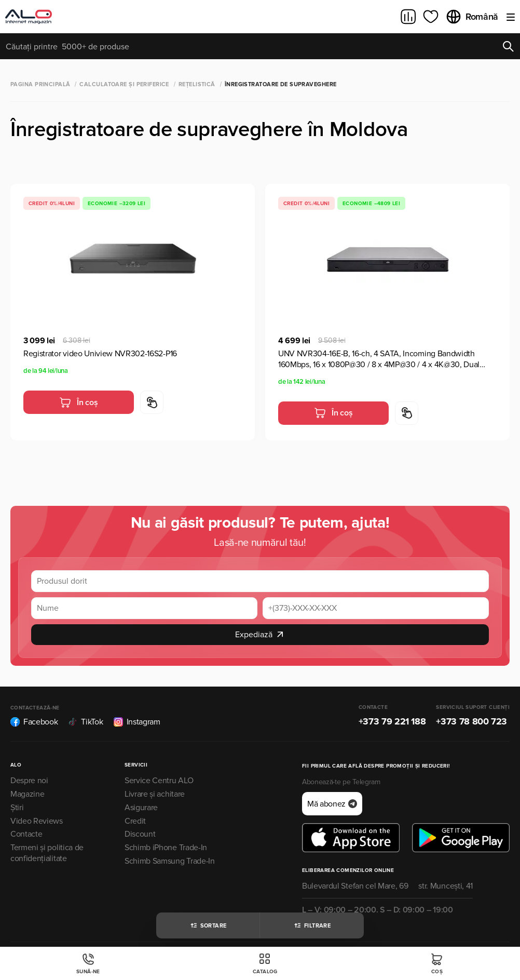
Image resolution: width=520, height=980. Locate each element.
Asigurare (141, 808)
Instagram (137, 722)
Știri (17, 808)
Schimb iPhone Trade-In (166, 848)
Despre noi (29, 781)
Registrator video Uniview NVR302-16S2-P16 (100, 354)
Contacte (26, 834)
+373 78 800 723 (471, 721)
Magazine (27, 794)
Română (472, 17)
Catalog (265, 964)
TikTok (85, 722)
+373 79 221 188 (392, 721)
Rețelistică (197, 84)
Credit (135, 821)
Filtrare (312, 925)
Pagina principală (40, 84)
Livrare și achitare (155, 794)
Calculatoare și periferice (124, 84)
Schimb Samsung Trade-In (170, 861)
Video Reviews (37, 821)
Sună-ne (88, 964)
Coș (437, 964)
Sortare (208, 925)
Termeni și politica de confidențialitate (47, 853)
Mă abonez (332, 804)
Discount (140, 834)
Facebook (34, 722)
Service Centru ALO (159, 781)
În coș (78, 402)
